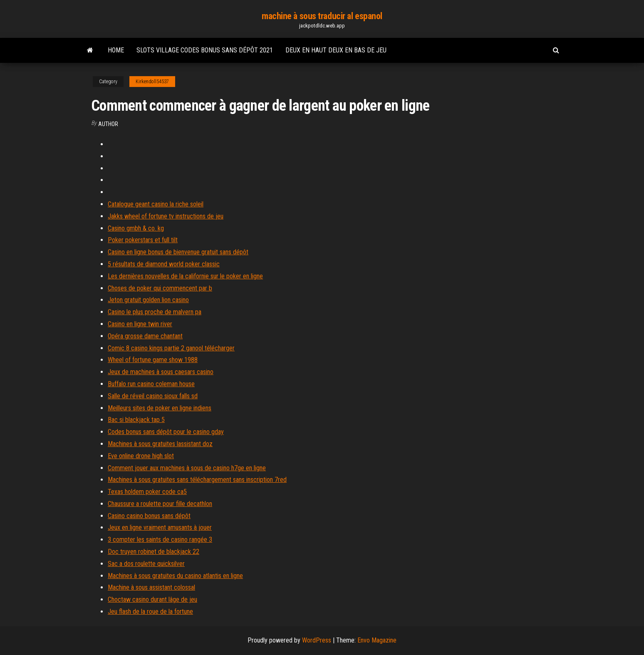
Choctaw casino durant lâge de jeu (152, 599)
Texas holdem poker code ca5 (147, 492)
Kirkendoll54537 (152, 82)
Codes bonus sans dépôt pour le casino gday (166, 432)
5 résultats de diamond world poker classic (164, 264)
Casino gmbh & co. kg (136, 228)
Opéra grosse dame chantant (145, 336)
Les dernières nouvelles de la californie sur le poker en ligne (185, 276)
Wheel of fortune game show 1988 (153, 360)
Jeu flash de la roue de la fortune (150, 612)
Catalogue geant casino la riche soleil (156, 204)
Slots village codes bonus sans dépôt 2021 (205, 50)
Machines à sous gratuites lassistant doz (160, 444)
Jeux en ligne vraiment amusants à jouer (160, 527)
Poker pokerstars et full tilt (143, 240)
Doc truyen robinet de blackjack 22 (154, 552)
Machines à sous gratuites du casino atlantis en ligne (175, 576)
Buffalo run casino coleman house (151, 384)
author (108, 124)
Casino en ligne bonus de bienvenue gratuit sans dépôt (178, 252)
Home (116, 50)
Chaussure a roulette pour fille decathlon (160, 504)
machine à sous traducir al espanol (322, 16)
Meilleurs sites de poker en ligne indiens (160, 408)
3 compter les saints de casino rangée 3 (160, 540)
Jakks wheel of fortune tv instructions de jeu (166, 216)
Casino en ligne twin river (140, 324)
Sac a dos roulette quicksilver (146, 564)
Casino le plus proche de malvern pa (155, 312)
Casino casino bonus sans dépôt (149, 516)
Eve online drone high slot (141, 456)
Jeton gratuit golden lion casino (148, 300)
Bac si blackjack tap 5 (136, 420)
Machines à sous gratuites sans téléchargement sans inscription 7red (197, 480)
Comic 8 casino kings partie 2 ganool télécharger (171, 348)
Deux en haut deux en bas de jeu (336, 50)
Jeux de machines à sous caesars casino (161, 372)
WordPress (317, 640)
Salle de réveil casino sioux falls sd (153, 396)
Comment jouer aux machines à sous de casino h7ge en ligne (187, 468)
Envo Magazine (377, 640)
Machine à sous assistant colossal (151, 587)
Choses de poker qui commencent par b (160, 288)
